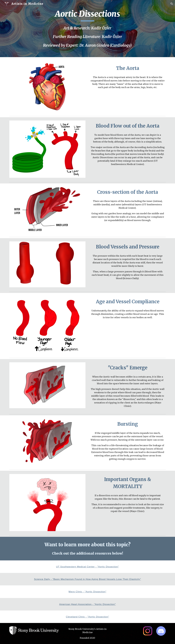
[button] (172, 4)
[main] (87, 15)
